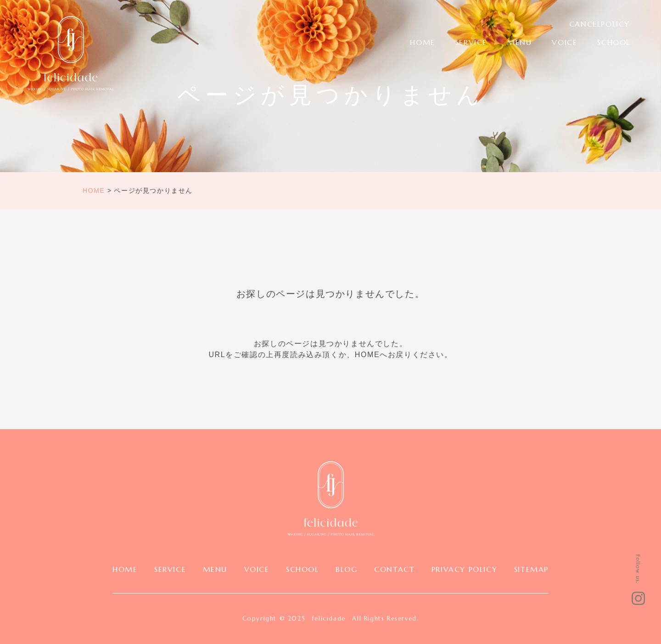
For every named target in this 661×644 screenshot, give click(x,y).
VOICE (564, 42)
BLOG (346, 569)
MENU (519, 42)
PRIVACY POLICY (464, 569)
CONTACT (394, 569)
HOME (422, 42)
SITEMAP (531, 569)
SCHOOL (614, 42)
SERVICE (471, 42)
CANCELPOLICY (599, 24)
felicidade (329, 619)
